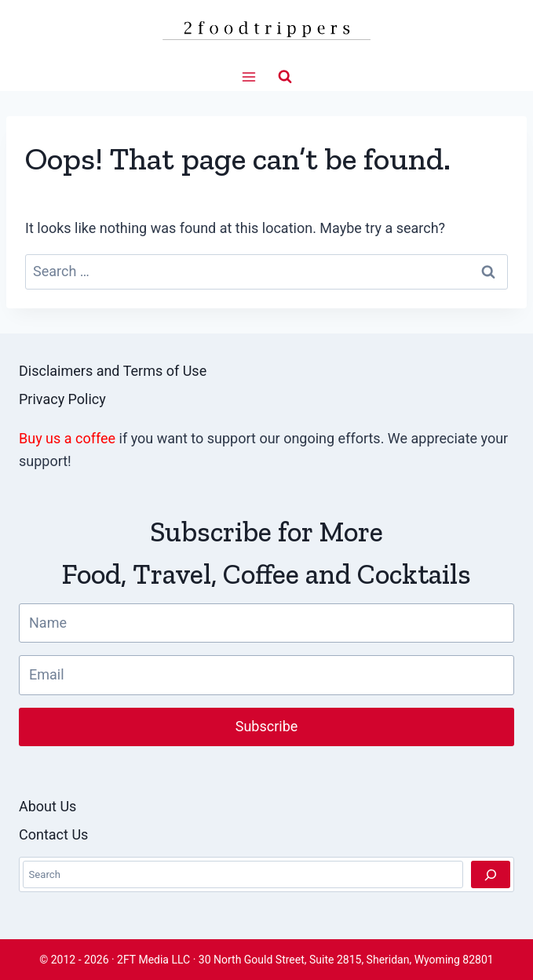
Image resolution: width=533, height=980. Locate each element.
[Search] (491, 874)
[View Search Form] (285, 77)
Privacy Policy (62, 399)
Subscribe (267, 726)
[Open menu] (248, 77)
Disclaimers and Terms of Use (113, 371)
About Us (47, 806)
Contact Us (53, 834)
